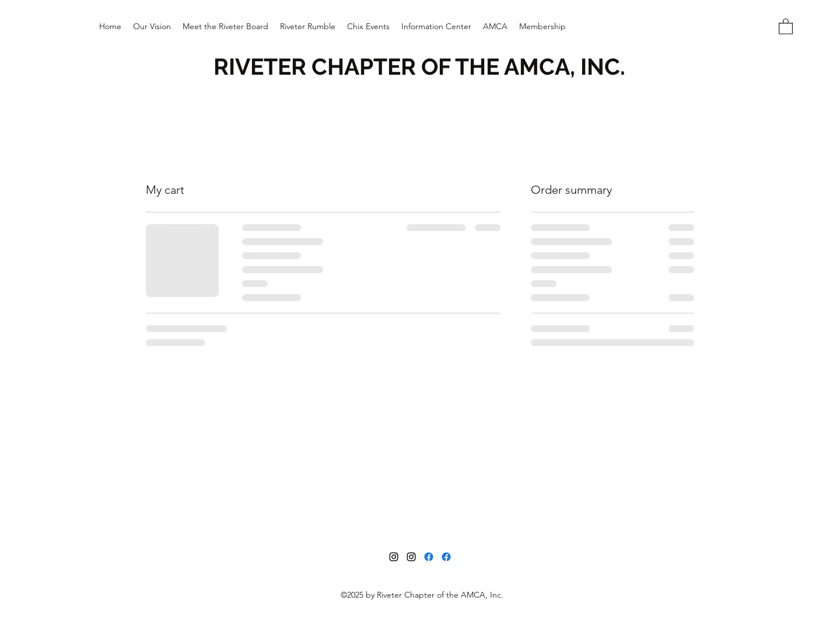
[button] (368, 26)
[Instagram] (394, 557)
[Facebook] (429, 557)
